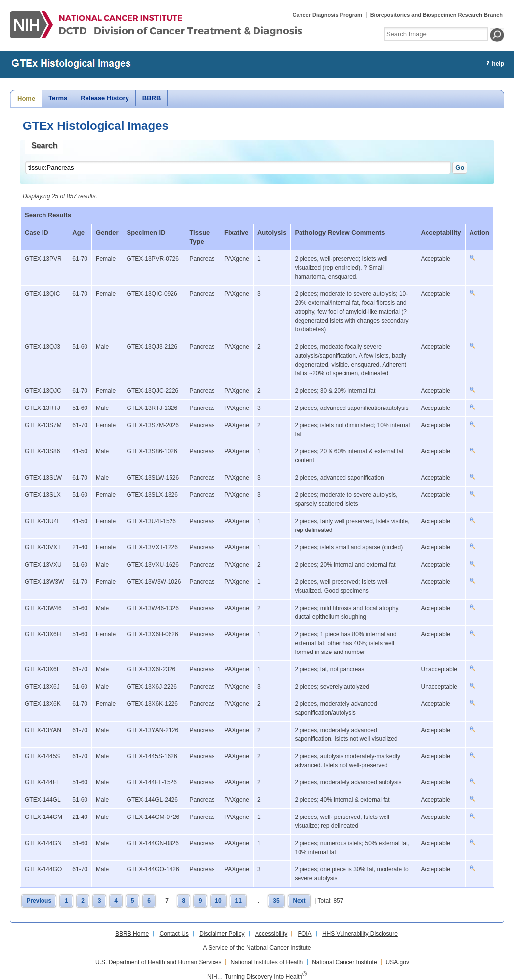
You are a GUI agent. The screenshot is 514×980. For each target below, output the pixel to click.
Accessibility (271, 934)
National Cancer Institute (344, 962)
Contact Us (174, 934)
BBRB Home (132, 934)
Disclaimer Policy (222, 934)
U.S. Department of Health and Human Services (158, 962)
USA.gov (398, 962)
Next (299, 901)
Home (26, 99)
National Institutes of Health (267, 962)
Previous (39, 901)
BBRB (152, 98)
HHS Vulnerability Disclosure (360, 934)
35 (276, 901)
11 (238, 901)
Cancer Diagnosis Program (327, 15)
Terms (58, 98)
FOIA (305, 934)
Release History (105, 98)
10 (218, 901)
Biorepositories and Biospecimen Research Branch (436, 15)
